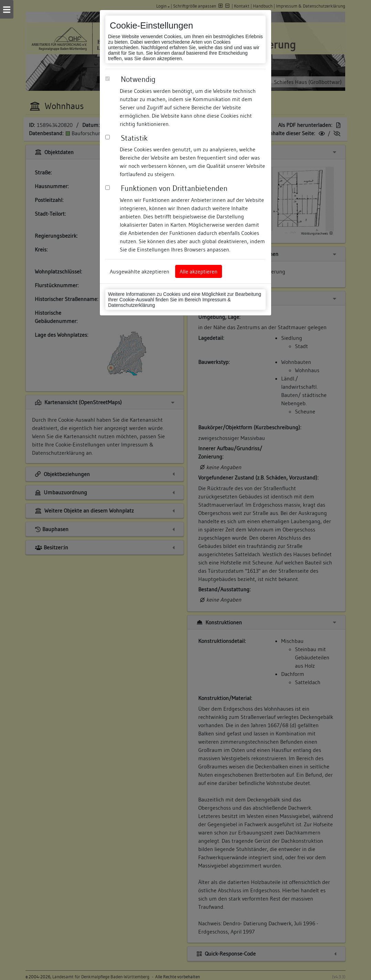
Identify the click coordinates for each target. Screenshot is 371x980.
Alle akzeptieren (199, 271)
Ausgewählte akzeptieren (140, 271)
